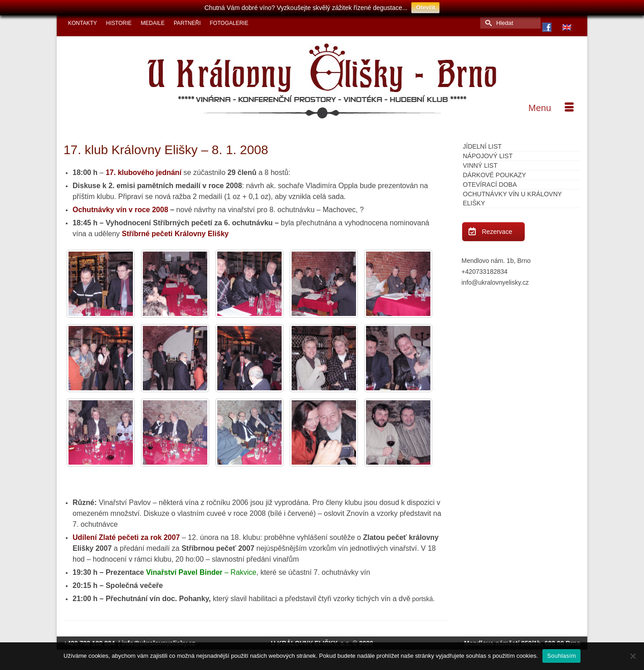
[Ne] (633, 656)
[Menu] (551, 108)
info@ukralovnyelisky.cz (495, 282)
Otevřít (425, 7)
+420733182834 (485, 272)
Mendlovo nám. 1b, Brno (496, 261)
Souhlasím (561, 656)
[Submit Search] (487, 23)
